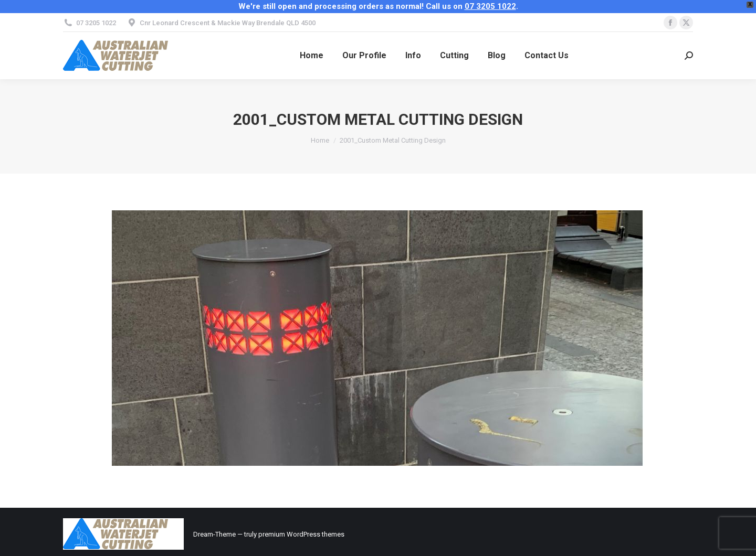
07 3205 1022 (490, 6)
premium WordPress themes (301, 534)
